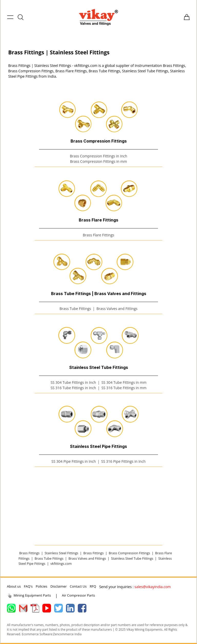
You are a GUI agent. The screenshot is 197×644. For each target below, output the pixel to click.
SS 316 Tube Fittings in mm (124, 388)
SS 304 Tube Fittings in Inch (73, 382)
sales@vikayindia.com (153, 587)
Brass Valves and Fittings (117, 309)
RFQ (93, 586)
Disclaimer (58, 586)
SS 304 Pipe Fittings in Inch (74, 461)
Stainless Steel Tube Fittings (132, 558)
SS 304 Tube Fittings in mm (124, 382)
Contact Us (78, 586)
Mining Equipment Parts (29, 596)
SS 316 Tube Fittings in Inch (73, 388)
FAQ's (28, 586)
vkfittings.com (61, 563)
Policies (41, 586)
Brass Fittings (29, 553)
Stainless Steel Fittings (61, 553)
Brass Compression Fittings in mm (98, 161)
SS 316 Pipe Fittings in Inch (123, 461)
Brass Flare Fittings (98, 235)
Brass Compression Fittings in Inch (98, 156)
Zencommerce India (67, 634)
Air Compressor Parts (78, 595)
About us (14, 586)
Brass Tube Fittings (75, 309)
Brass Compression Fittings (129, 553)
